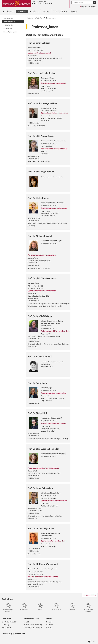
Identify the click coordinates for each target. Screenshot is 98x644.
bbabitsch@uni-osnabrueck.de (41, 53)
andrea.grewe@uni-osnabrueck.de (55, 148)
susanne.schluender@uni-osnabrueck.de (44, 468)
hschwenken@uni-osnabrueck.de (55, 501)
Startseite (30, 18)
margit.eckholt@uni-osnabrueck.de (56, 113)
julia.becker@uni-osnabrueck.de (55, 83)
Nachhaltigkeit (7, 627)
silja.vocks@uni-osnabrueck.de (54, 541)
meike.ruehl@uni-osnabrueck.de (55, 423)
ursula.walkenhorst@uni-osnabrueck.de (44, 576)
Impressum (50, 625)
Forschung (6, 625)
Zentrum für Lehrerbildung (33, 627)
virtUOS (27, 622)
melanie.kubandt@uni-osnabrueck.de (43, 255)
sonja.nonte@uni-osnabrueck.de (55, 393)
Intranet (48, 627)
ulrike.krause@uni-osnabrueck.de (55, 208)
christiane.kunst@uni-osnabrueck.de (43, 291)
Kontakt (49, 622)
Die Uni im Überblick (9, 622)
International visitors (88, 6)
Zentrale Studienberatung (33, 625)
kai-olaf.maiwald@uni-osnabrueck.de (56, 331)
